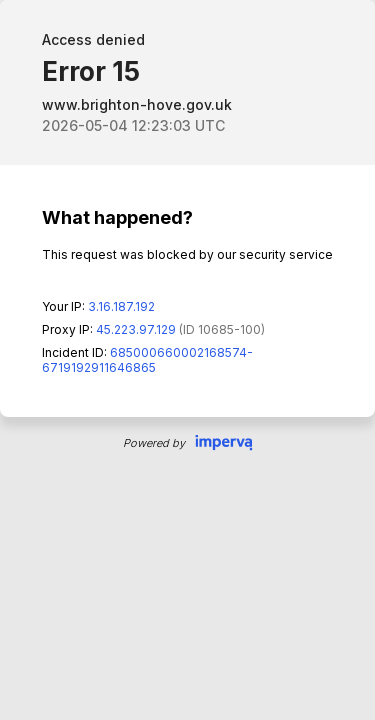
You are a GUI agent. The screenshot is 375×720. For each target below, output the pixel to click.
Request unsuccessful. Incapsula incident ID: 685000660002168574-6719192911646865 (187, 360)
